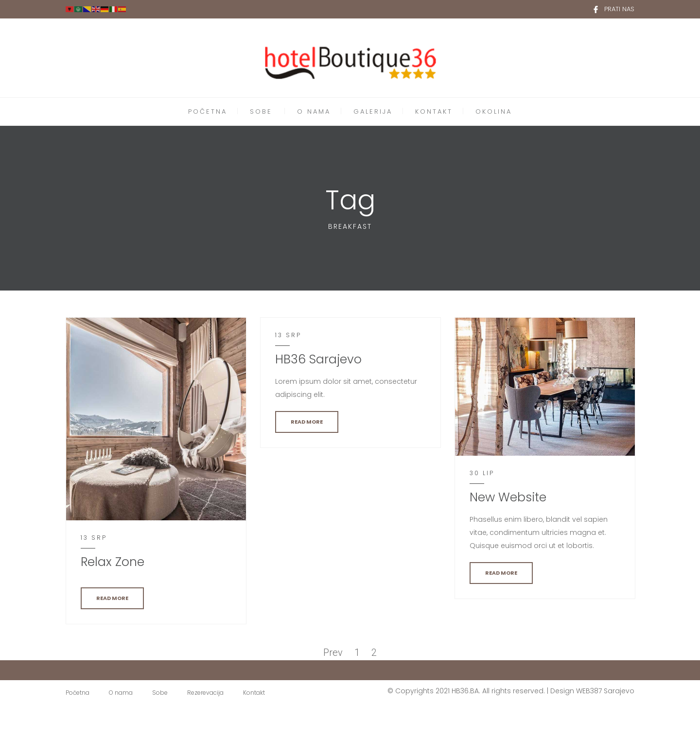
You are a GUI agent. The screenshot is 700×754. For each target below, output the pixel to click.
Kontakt (254, 693)
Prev (333, 652)
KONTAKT (434, 111)
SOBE (261, 111)
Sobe (160, 693)
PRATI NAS (619, 9)
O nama (121, 693)
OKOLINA (494, 111)
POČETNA (208, 111)
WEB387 (589, 691)
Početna (78, 693)
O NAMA (314, 111)
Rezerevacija (205, 693)
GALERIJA (373, 111)
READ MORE (112, 598)
